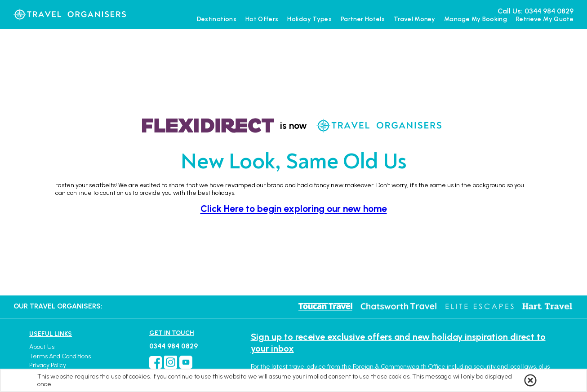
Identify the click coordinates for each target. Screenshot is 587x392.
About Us (42, 347)
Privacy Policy (48, 365)
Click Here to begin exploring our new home (294, 209)
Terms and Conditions (60, 356)
